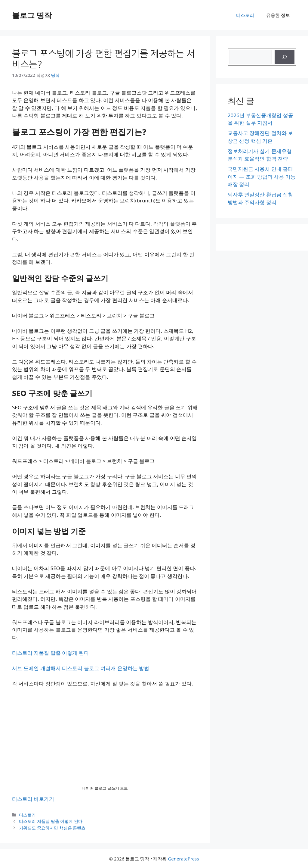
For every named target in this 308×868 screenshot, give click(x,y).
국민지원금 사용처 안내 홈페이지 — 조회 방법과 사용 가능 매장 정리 (262, 176)
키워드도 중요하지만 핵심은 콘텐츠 (52, 828)
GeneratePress (183, 859)
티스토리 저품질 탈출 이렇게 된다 (51, 653)
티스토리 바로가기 (33, 799)
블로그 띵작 (32, 15)
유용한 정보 (278, 15)
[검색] (285, 57)
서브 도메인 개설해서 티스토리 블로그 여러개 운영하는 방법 (81, 668)
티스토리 (245, 15)
